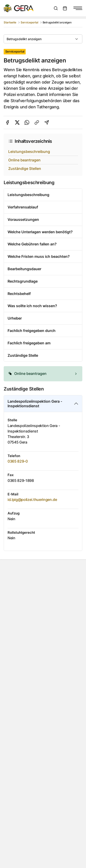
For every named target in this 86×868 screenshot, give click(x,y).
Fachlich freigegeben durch (32, 331)
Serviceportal (29, 22)
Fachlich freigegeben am (29, 343)
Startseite (10, 22)
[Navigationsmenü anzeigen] (78, 8)
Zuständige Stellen (25, 169)
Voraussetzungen (23, 219)
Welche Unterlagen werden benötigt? (40, 232)
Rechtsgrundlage (23, 281)
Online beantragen (24, 160)
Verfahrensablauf (23, 207)
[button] (43, 374)
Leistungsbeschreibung (29, 152)
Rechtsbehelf (19, 294)
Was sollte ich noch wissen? (32, 306)
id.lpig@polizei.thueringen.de (32, 500)
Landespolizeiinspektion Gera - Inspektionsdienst (35, 404)
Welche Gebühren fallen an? (32, 244)
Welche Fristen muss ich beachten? (39, 256)
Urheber (15, 318)
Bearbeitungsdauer (24, 269)
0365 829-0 (18, 461)
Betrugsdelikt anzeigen (24, 39)
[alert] (43, 374)
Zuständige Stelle (23, 355)
